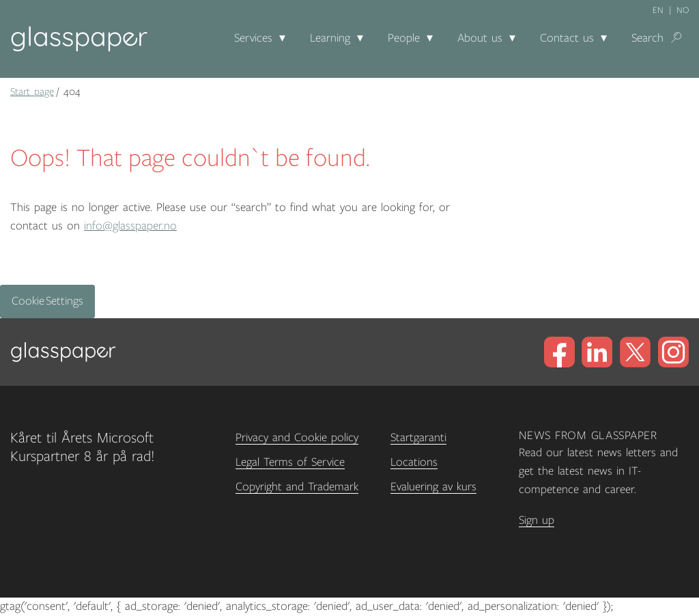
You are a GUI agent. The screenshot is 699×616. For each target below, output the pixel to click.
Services (253, 38)
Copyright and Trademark (297, 487)
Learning (330, 38)
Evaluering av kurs (433, 487)
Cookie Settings (47, 301)
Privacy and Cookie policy (297, 438)
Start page (32, 92)
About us (480, 38)
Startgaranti (418, 438)
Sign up (537, 520)
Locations (414, 462)
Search (647, 38)
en (658, 10)
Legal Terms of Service (290, 462)
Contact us (567, 38)
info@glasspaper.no (130, 226)
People (404, 38)
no (683, 10)
